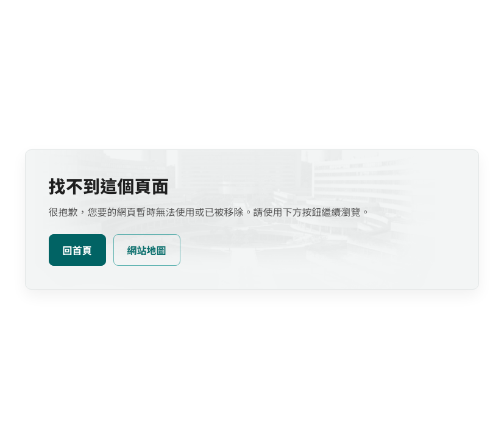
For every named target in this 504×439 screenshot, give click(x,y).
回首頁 (77, 251)
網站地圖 (147, 251)
